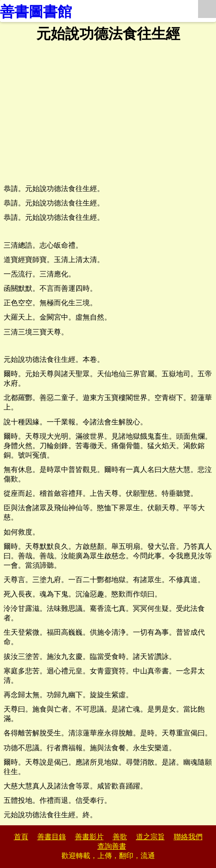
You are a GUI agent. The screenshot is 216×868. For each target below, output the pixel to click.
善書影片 (89, 837)
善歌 (120, 837)
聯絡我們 (188, 837)
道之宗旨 (150, 837)
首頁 (21, 837)
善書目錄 (52, 837)
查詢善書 (112, 846)
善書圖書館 (36, 12)
